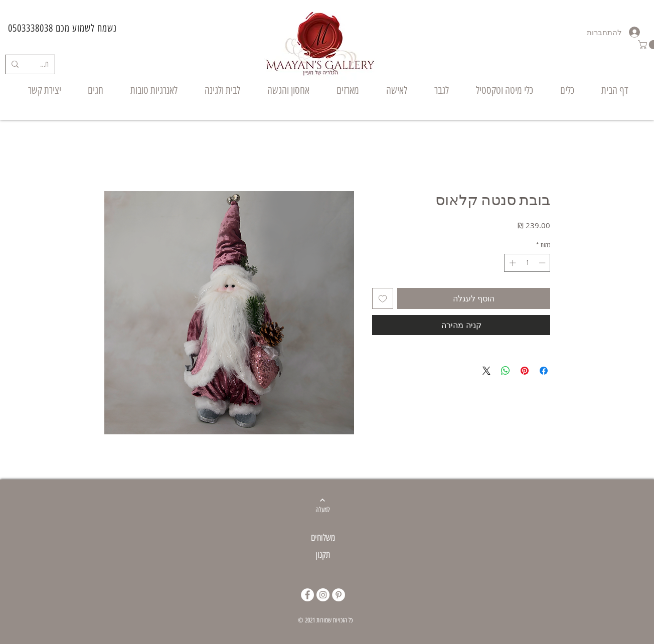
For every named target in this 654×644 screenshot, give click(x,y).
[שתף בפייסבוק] (544, 371)
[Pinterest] (339, 595)
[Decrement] (543, 263)
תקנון (323, 555)
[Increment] (512, 263)
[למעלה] (323, 510)
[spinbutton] (527, 263)
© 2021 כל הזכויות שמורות (325, 620)
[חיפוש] (44, 64)
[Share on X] (486, 371)
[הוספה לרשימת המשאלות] (383, 298)
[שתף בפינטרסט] (525, 371)
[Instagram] (323, 595)
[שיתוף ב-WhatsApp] (506, 371)
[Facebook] (307, 595)
